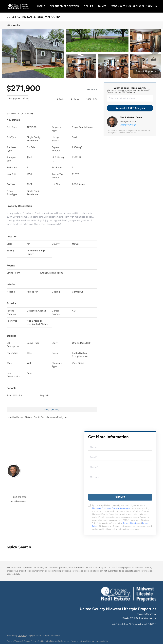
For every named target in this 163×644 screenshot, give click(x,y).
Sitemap (91, 641)
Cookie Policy (44, 641)
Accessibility (102, 641)
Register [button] (139, 6)
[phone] (120, 467)
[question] (120, 482)
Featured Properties (65, 6)
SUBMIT (120, 497)
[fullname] (120, 447)
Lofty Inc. (22, 636)
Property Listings (78, 641)
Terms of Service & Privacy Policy (21, 641)
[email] (120, 457)
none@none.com (128, 122)
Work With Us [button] (121, 6)
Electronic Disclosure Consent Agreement (111, 508)
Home (41, 6)
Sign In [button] (153, 6)
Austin (17, 25)
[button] (19, 6)
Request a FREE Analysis (130, 108)
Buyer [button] (103, 6)
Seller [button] (89, 6)
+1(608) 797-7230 (128, 125)
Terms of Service (130, 523)
